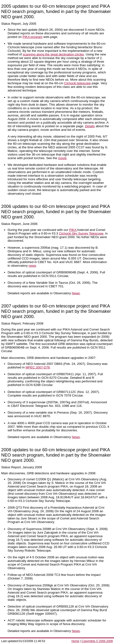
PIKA (73, 230)
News (76, 293)
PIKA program (33, 37)
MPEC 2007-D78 (38, 367)
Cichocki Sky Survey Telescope (81, 233)
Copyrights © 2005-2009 (97, 641)
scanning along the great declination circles (53, 54)
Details (90, 126)
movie (62, 158)
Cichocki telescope (77, 83)
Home (75, 641)
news (32, 266)
